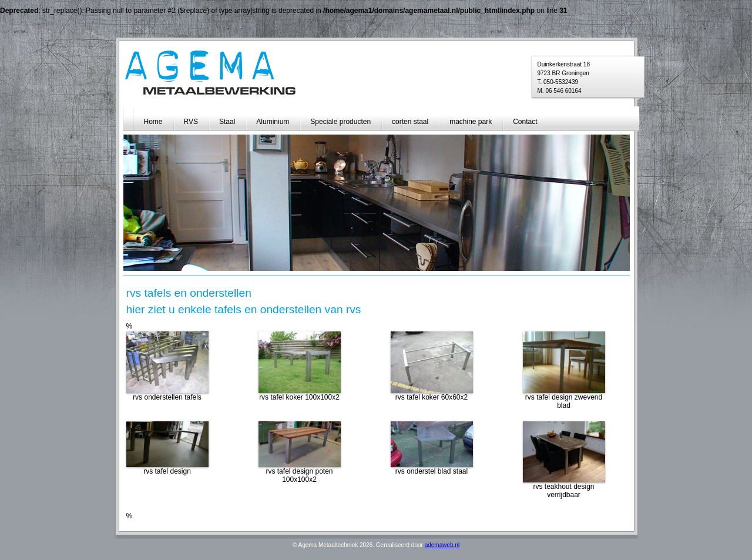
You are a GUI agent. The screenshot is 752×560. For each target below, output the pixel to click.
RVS (191, 122)
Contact (525, 122)
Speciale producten (340, 122)
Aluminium (273, 122)
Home (153, 122)
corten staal (410, 122)
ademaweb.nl (442, 545)
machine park (471, 122)
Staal (227, 122)
